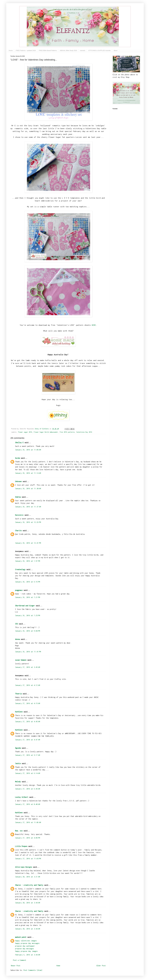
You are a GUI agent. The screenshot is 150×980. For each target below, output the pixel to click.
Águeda (18, 748)
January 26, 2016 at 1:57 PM (28, 561)
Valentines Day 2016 (84, 432)
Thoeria (18, 694)
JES (17, 624)
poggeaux (19, 590)
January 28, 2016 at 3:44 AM (28, 903)
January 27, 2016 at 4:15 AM (28, 703)
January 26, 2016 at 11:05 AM (28, 450)
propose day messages (24, 949)
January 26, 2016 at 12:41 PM (28, 543)
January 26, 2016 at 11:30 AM (28, 489)
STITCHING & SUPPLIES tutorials (99, 50)
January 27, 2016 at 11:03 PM (28, 859)
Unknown (18, 481)
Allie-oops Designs (24, 867)
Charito (18, 531)
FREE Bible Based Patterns (48, 50)
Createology (20, 569)
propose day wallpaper (25, 946)
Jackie (18, 763)
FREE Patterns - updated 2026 (26, 50)
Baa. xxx (19, 831)
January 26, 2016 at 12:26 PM (28, 522)
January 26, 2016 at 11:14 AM (28, 473)
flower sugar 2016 (25, 432)
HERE (94, 325)
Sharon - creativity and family (29, 885)
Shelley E (19, 443)
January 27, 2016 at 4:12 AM (28, 685)
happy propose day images (26, 951)
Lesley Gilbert (22, 797)
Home (11, 50)
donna (17, 639)
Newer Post (16, 966)
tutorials (83, 50)
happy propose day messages (27, 943)
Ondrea (18, 497)
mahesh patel (21, 937)
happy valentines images (26, 941)
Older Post (101, 966)
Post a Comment (20, 960)
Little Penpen (21, 846)
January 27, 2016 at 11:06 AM (28, 822)
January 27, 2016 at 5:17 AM (28, 755)
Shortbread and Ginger (25, 606)
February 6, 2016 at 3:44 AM (28, 955)
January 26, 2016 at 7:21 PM (28, 597)
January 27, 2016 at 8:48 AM (28, 804)
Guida (17, 458)
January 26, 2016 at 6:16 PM (28, 582)
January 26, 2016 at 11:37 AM (28, 507)
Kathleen (19, 712)
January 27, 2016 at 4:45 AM (28, 722)
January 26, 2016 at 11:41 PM (28, 652)
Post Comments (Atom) (33, 970)
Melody (18, 782)
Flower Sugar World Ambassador (46, 432)
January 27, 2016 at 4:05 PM (28, 838)
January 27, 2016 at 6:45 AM (28, 789)
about (115, 50)
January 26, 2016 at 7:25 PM (28, 615)
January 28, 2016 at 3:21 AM (28, 877)
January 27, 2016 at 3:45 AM (28, 667)
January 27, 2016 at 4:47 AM (28, 740)
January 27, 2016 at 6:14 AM (28, 773)
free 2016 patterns (67, 432)
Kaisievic (19, 515)
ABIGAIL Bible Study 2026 (68, 50)
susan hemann (21, 660)
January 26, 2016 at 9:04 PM (28, 631)
